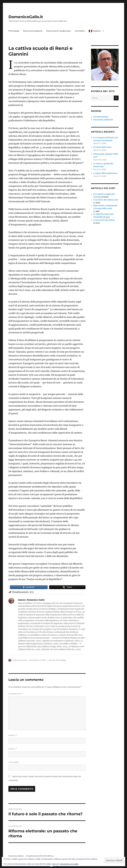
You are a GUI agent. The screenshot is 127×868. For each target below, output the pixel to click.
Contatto (80, 31)
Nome (13, 735)
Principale (14, 31)
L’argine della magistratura (105, 173)
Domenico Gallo (20, 660)
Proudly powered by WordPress (40, 856)
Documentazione (33, 31)
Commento (16, 694)
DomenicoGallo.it (26, 17)
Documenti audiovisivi (59, 31)
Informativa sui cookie (69, 864)
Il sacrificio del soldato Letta (106, 200)
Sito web (14, 762)
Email (13, 749)
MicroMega (61, 660)
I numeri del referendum (104, 220)
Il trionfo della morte (102, 147)
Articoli (52, 660)
